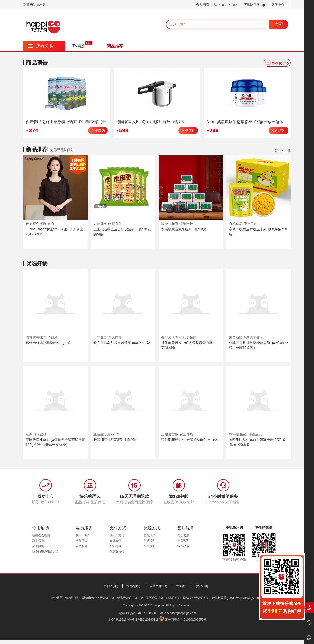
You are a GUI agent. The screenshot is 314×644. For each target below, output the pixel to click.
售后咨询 (183, 541)
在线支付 (116, 541)
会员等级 (82, 541)
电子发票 (183, 535)
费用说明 (149, 546)
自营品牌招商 (158, 586)
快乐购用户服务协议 (45, 552)
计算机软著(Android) (250, 598)
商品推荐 (115, 46)
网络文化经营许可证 (196, 598)
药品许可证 (173, 598)
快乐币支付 (117, 535)
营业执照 (57, 598)
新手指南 (38, 541)
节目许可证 (73, 598)
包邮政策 (149, 535)
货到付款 (116, 546)
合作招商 (203, 5)
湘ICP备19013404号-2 (122, 620)
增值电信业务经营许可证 (98, 598)
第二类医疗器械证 (152, 598)
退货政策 (183, 546)
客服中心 (280, 5)
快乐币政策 (83, 535)
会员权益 (82, 546)
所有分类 (41, 46)
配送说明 (149, 541)
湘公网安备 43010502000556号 (186, 620)
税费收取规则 (41, 535)
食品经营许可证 (127, 598)
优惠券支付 (117, 552)
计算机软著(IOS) (223, 598)
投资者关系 (134, 586)
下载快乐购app (254, 5)
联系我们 (182, 586)
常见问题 (38, 546)
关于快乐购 (111, 586)
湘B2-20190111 (148, 620)
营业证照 (202, 586)
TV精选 (79, 46)
